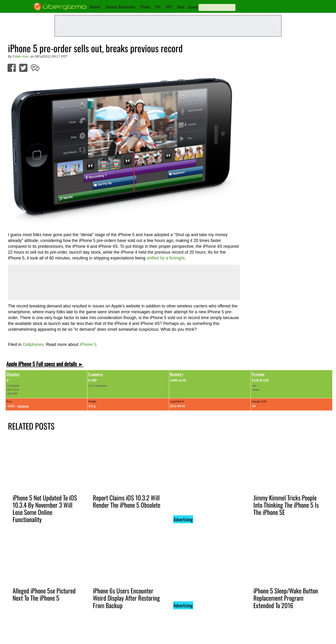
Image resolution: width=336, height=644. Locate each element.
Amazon (23, 406)
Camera (95, 374)
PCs (158, 7)
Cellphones (33, 344)
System (258, 374)
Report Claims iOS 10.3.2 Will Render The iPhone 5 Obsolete (127, 501)
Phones (145, 7)
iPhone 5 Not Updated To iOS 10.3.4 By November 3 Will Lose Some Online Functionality (45, 508)
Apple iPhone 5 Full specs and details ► (45, 364)
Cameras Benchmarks (121, 7)
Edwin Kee (20, 56)
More (181, 7)
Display (13, 374)
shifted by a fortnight (165, 258)
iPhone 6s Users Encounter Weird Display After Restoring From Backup (126, 598)
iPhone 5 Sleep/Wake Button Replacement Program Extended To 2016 (286, 598)
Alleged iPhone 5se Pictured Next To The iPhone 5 (44, 594)
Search (193, 7)
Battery (177, 374)
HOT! (169, 7)
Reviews (95, 7)
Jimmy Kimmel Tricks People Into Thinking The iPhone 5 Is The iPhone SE (286, 505)
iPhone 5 (88, 344)
